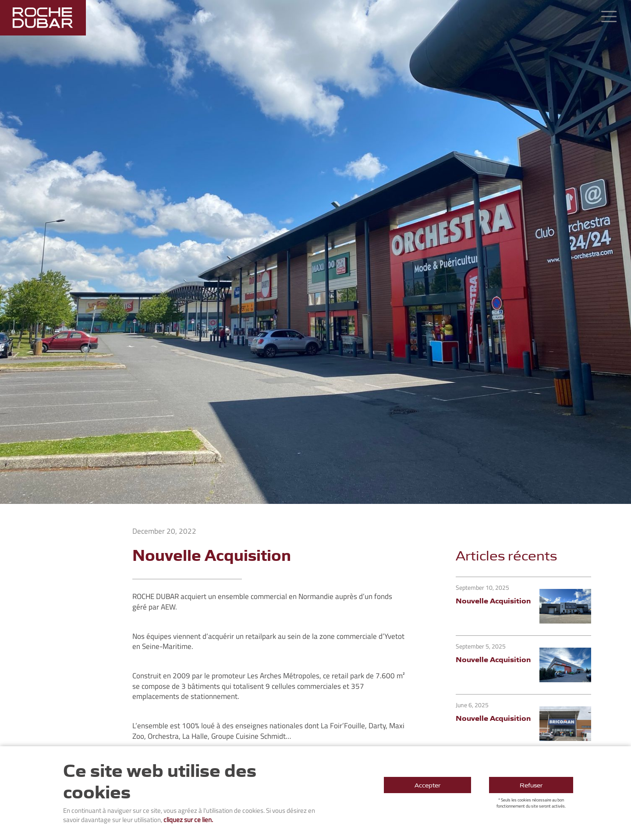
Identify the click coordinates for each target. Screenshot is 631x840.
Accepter (427, 785)
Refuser (531, 785)
